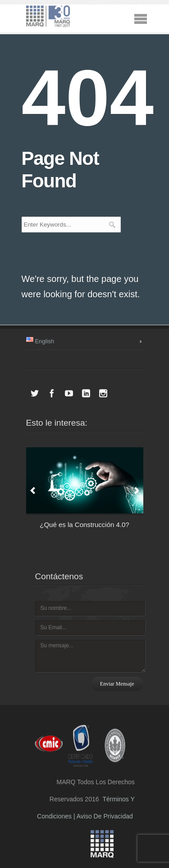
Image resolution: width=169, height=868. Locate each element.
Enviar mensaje (117, 684)
